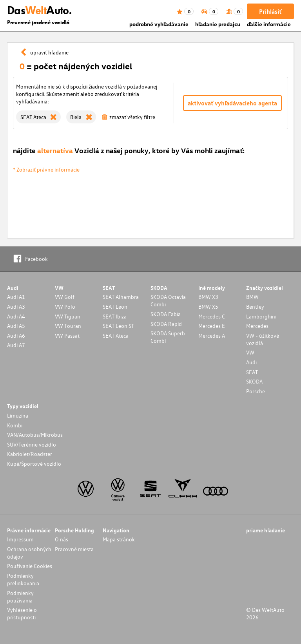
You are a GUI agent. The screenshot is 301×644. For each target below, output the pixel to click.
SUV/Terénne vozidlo (32, 444)
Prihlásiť (270, 11)
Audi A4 (16, 316)
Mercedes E (212, 326)
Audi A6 (16, 336)
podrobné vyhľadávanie (159, 24)
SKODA (254, 381)
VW (250, 352)
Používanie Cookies (30, 566)
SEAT (252, 372)
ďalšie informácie (269, 24)
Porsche (256, 391)
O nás (62, 539)
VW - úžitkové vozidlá (263, 339)
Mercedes (257, 326)
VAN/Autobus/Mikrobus (35, 435)
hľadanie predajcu (218, 24)
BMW (252, 297)
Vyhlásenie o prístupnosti (22, 613)
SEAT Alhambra (121, 297)
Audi (251, 362)
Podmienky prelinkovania (23, 579)
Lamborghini (261, 316)
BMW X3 (208, 297)
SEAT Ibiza (115, 316)
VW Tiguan (68, 316)
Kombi (15, 425)
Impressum (20, 539)
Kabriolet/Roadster (30, 454)
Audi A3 (16, 307)
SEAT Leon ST (118, 326)
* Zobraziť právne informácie (46, 169)
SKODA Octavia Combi (168, 300)
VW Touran (68, 326)
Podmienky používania (20, 597)
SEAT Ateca (116, 336)
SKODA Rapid (166, 324)
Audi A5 (16, 326)
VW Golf (65, 297)
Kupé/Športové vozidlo (34, 464)
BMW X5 (208, 307)
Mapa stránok (119, 539)
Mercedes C (212, 316)
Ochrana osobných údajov (29, 553)
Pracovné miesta (74, 549)
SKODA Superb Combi (168, 337)
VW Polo (65, 307)
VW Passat (67, 336)
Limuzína (18, 415)
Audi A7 (16, 345)
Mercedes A (212, 336)
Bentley (255, 307)
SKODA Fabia (166, 314)
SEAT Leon (115, 307)
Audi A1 (16, 297)
